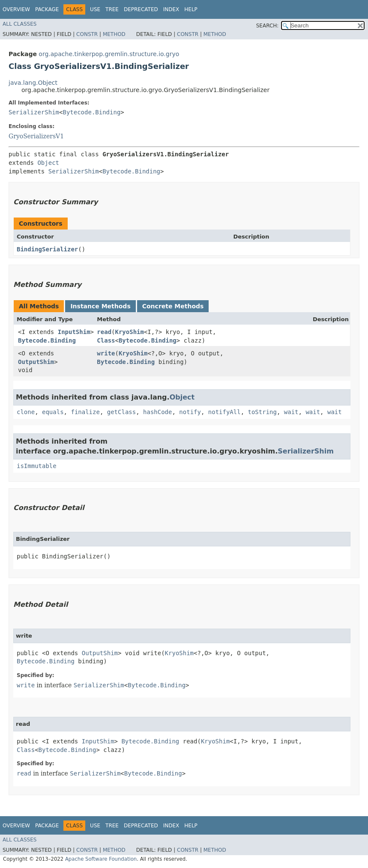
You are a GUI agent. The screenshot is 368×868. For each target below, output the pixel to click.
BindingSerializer (47, 249)
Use (95, 9)
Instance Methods (100, 306)
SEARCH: (268, 26)
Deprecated (141, 9)
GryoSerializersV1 (36, 136)
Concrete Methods (173, 306)
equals (53, 412)
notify (190, 412)
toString (262, 412)
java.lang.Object (33, 83)
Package (47, 9)
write (106, 353)
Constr (87, 34)
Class (106, 340)
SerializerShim (34, 112)
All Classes (19, 24)
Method (114, 34)
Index (171, 9)
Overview (16, 9)
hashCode (157, 412)
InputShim (74, 332)
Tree (112, 9)
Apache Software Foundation (101, 859)
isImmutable (37, 466)
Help (191, 9)
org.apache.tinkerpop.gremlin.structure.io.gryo (109, 54)
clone (26, 412)
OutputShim (36, 362)
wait (291, 412)
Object (48, 163)
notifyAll (224, 412)
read (104, 332)
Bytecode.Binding (91, 112)
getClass (121, 412)
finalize (85, 412)
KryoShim (130, 332)
